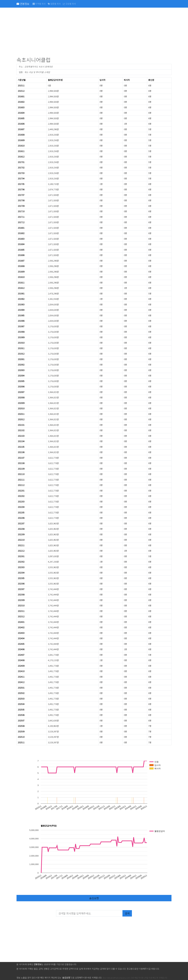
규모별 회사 (69, 4)
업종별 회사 (54, 4)
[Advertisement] (94, 33)
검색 (127, 913)
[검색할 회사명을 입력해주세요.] (89, 913)
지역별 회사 (39, 4)
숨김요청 (94, 898)
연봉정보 (23, 4)
